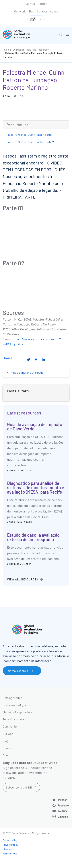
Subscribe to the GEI (19, 787)
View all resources (23, 579)
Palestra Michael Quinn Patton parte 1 (30, 135)
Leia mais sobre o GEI (19, 671)
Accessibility (10, 840)
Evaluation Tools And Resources (31, 50)
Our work (20, 11)
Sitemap (7, 849)
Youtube (63, 811)
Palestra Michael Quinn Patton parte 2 (30, 142)
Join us (30, 4)
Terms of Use (10, 853)
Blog (31, 11)
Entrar (43, 4)
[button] (61, 34)
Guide (19, 96)
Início (6, 50)
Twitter (62, 800)
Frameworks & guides (17, 705)
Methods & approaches (17, 712)
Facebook (64, 805)
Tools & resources (14, 719)
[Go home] (21, 34)
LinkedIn (63, 817)
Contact (42, 11)
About (54, 11)
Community (10, 726)
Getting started (13, 698)
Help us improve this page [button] (27, 372)
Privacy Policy (10, 845)
